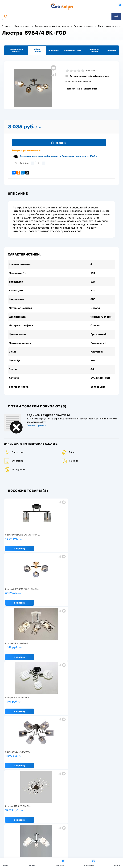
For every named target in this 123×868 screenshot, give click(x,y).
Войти (117, 863)
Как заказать (11, 788)
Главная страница (36, 429)
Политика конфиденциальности (98, 783)
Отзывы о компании (92, 773)
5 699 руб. (60, 653)
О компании (11, 773)
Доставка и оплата (53, 773)
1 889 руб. (23, 544)
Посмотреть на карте (20, 822)
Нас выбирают (12, 778)
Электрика (14, 465)
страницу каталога (64, 423)
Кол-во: (24, 164)
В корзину (61, 143)
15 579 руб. (98, 599)
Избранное (89, 863)
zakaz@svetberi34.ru (20, 840)
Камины (70, 465)
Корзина (60, 863)
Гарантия (10, 783)
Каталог (32, 863)
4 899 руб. (60, 599)
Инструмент (14, 474)
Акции (47, 778)
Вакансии (48, 783)
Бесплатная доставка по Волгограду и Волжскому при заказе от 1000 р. (59, 157)
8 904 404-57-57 (18, 834)
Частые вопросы (13, 793)
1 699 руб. (98, 544)
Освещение (14, 456)
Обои (68, 456)
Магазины (87, 778)
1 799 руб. (23, 599)
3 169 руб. (60, 544)
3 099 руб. (23, 653)
